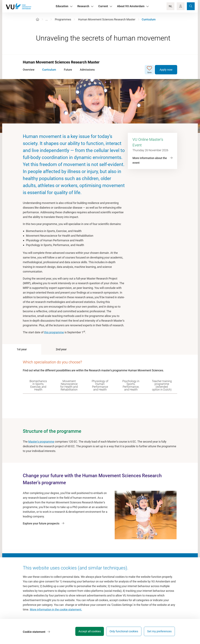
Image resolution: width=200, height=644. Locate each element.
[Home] (37, 19)
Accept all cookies (87, 632)
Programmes (63, 19)
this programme (54, 332)
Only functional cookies (123, 632)
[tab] (22, 349)
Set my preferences (159, 632)
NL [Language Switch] (171, 6)
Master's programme (41, 442)
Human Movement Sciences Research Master (107, 19)
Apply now (166, 70)
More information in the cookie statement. (56, 610)
